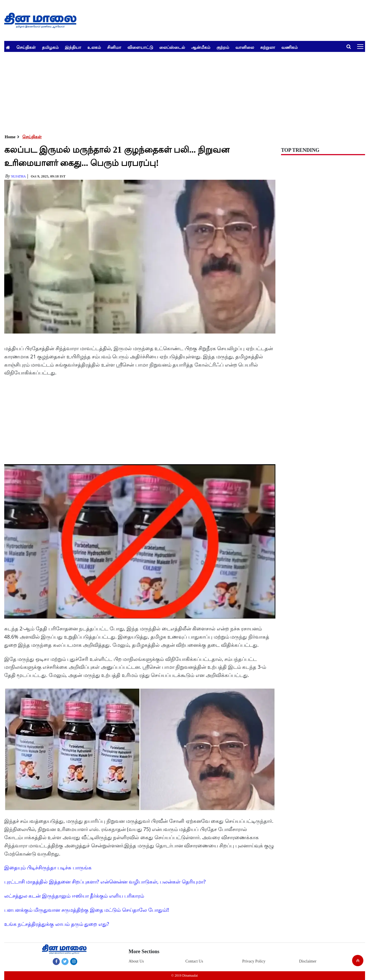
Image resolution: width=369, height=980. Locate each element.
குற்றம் (223, 47)
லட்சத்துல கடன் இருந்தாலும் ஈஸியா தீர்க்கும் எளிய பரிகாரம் (74, 896)
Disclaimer (308, 961)
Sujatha (18, 176)
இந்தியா (73, 47)
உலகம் (94, 47)
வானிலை (245, 47)
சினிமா (114, 47)
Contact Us (194, 961)
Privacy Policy (254, 961)
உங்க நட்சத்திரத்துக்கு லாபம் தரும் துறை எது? (57, 924)
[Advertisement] (173, 91)
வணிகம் (290, 47)
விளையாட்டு (140, 47)
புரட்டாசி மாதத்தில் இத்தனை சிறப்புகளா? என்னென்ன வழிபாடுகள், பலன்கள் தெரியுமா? (105, 882)
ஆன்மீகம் (201, 47)
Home (10, 137)
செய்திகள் (26, 47)
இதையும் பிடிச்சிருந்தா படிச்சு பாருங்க (48, 867)
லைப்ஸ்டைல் (172, 47)
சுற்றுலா (268, 47)
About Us (136, 961)
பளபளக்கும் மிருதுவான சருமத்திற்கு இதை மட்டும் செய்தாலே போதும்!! (87, 910)
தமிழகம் (50, 47)
